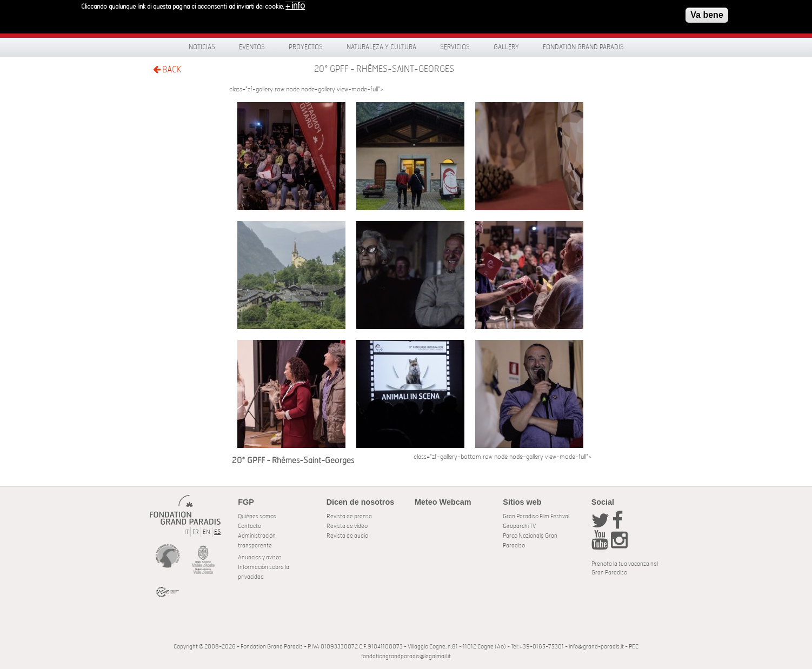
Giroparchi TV (519, 526)
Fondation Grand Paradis (583, 47)
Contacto (249, 526)
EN (207, 532)
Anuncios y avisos (260, 557)
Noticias (202, 47)
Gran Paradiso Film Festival (536, 516)
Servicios (455, 47)
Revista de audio (347, 536)
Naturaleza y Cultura (381, 47)
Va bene (707, 13)
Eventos (252, 47)
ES (217, 532)
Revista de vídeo (347, 526)
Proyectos (306, 47)
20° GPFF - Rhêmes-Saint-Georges (384, 69)
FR (196, 532)
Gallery (506, 47)
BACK (167, 69)
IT (187, 532)
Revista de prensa (349, 516)
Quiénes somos (257, 516)
